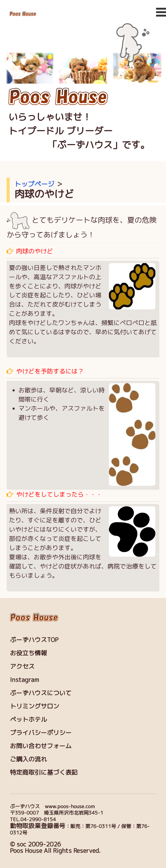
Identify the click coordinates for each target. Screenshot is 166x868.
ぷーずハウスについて (41, 693)
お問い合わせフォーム (41, 746)
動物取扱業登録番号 (38, 826)
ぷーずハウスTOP (34, 640)
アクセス (22, 666)
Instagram (25, 680)
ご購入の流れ (28, 759)
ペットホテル (28, 719)
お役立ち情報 (28, 653)
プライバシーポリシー (41, 733)
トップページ (34, 184)
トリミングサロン (35, 706)
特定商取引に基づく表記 (44, 772)
